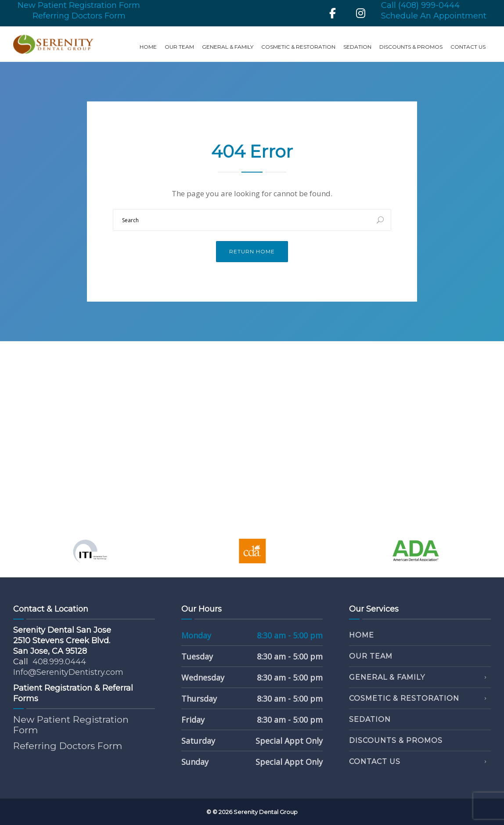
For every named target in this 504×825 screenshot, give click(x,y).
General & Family (228, 47)
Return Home (252, 251)
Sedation (357, 47)
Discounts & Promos (411, 47)
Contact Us (468, 47)
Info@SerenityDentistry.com (68, 672)
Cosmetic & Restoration (298, 47)
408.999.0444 (59, 662)
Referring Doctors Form (79, 16)
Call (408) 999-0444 (420, 5)
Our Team (179, 47)
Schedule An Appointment (434, 16)
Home (148, 47)
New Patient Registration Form (79, 5)
